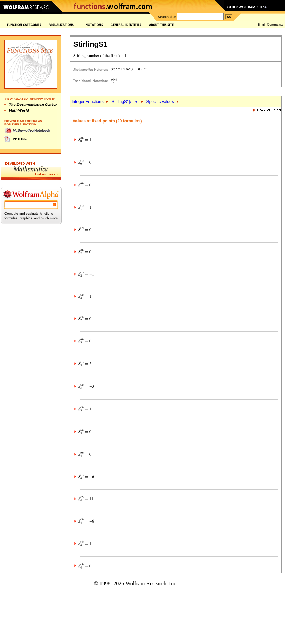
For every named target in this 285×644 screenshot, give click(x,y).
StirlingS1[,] (125, 102)
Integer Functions (88, 102)
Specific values (160, 102)
